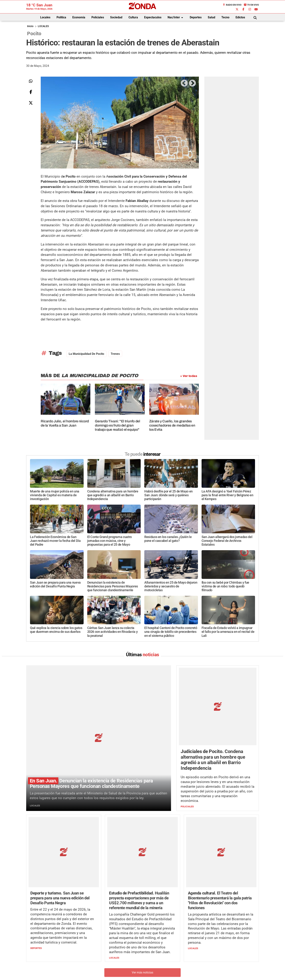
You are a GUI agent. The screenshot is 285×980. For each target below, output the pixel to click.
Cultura (133, 17)
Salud (211, 17)
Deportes (196, 17)
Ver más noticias (142, 905)
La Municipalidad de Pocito (86, 354)
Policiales (98, 17)
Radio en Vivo (232, 5)
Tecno (225, 17)
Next (192, 83)
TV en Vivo (251, 5)
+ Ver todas (189, 376)
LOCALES (43, 26)
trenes (115, 354)
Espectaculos (153, 17)
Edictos (240, 17)
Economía (79, 17)
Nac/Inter (176, 18)
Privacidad (152, 972)
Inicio (30, 26)
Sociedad (116, 17)
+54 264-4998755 (167, 965)
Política (61, 17)
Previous (184, 83)
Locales (45, 17)
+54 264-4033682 (164, 961)
